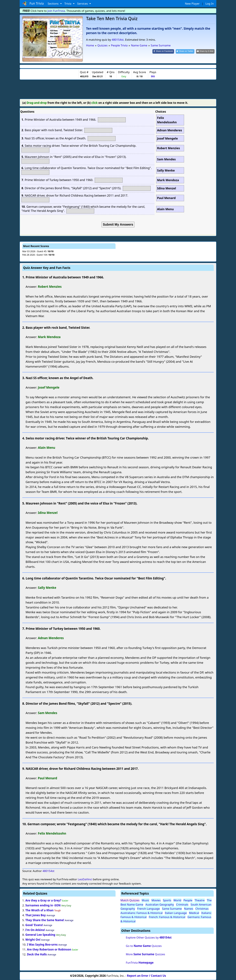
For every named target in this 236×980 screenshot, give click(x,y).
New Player (192, 4)
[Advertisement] (118, 89)
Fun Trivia (33, 4)
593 (153, 76)
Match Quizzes (130, 900)
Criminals (182, 904)
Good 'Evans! (34, 925)
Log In (210, 4)
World (177, 900)
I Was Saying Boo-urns (42, 945)
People (188, 900)
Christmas (202, 909)
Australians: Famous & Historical (142, 913)
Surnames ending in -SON (43, 905)
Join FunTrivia (56, 11)
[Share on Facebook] (163, 51)
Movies (156, 900)
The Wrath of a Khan (39, 910)
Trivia (68, 4)
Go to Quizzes (144, 946)
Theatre (200, 900)
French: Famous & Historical (167, 917)
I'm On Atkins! (35, 930)
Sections (54, 4)
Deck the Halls (37, 954)
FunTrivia (140, 963)
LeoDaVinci (85, 879)
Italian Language (176, 913)
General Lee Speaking (40, 935)
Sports (167, 900)
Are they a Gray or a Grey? (43, 900)
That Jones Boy (36, 915)
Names (189, 909)
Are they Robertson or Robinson (49, 949)
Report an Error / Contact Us (147, 976)
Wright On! (33, 940)
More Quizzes (145, 954)
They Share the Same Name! (45, 920)
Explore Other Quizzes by (149, 937)
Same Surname (172, 909)
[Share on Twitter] (185, 51)
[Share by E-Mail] (205, 51)
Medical (194, 913)
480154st (118, 40)
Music (145, 900)
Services (83, 4)
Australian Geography (160, 904)
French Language (148, 909)
